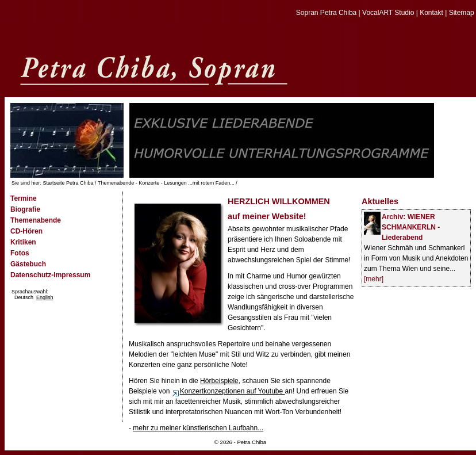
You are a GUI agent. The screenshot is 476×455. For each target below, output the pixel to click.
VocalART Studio (388, 13)
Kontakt (431, 13)
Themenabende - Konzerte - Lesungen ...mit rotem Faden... (166, 183)
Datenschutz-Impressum (50, 275)
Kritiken (23, 242)
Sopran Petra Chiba (326, 13)
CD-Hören (26, 231)
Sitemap (462, 13)
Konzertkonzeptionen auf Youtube (229, 391)
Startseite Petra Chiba (68, 183)
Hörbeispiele (219, 381)
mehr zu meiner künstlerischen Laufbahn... (198, 428)
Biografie (25, 209)
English (45, 297)
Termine (24, 198)
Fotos (20, 253)
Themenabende (36, 220)
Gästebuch (28, 264)
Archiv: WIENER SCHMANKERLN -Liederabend (411, 227)
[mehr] (374, 279)
